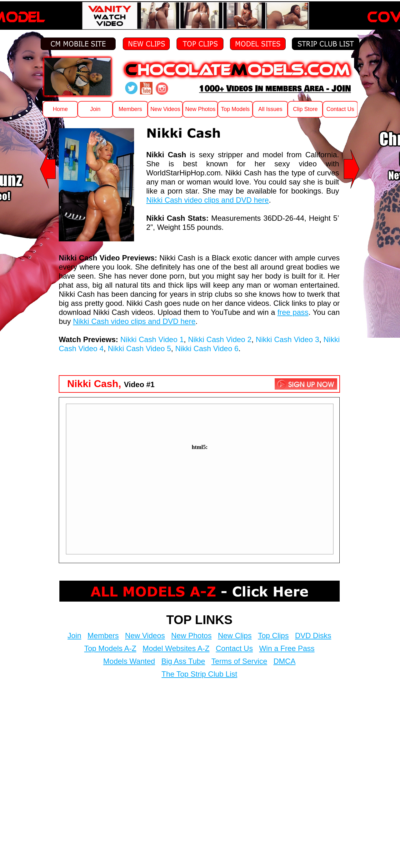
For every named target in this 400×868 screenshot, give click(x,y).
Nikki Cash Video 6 (207, 348)
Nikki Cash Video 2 (220, 339)
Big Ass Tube (183, 661)
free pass (293, 312)
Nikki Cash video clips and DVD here (207, 200)
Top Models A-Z (110, 648)
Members (103, 636)
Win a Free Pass (287, 648)
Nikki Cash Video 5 (139, 348)
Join (74, 636)
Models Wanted (129, 661)
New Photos (191, 636)
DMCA (285, 661)
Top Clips (273, 636)
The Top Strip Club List (199, 674)
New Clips (235, 636)
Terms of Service (239, 661)
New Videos (145, 636)
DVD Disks (313, 636)
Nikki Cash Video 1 (152, 339)
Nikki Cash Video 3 (287, 339)
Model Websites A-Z (176, 648)
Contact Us (234, 648)
